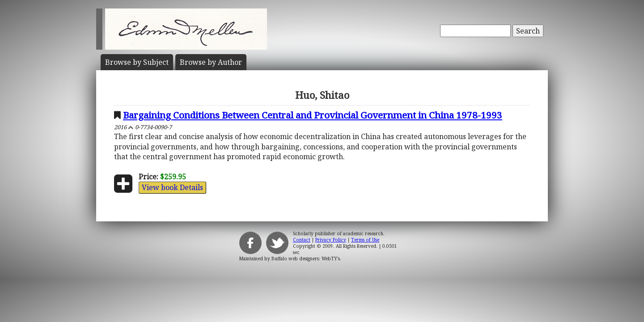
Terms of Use (365, 240)
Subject (137, 62)
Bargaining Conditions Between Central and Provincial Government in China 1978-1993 (313, 115)
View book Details (172, 187)
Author (211, 62)
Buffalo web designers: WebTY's (306, 258)
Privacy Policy (331, 240)
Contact (302, 240)
